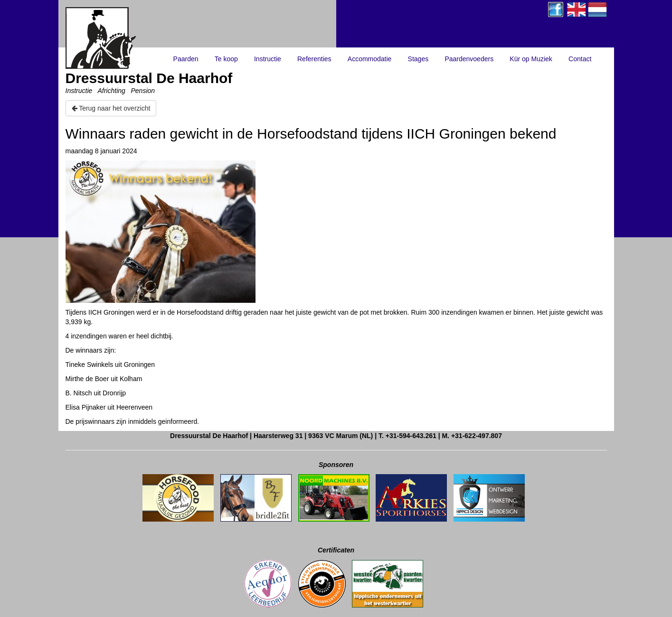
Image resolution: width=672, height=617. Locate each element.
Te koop (226, 59)
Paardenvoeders (469, 59)
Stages (418, 59)
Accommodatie (370, 59)
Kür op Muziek (531, 59)
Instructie (268, 59)
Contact (580, 59)
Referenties (314, 59)
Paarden (186, 59)
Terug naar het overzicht (111, 108)
